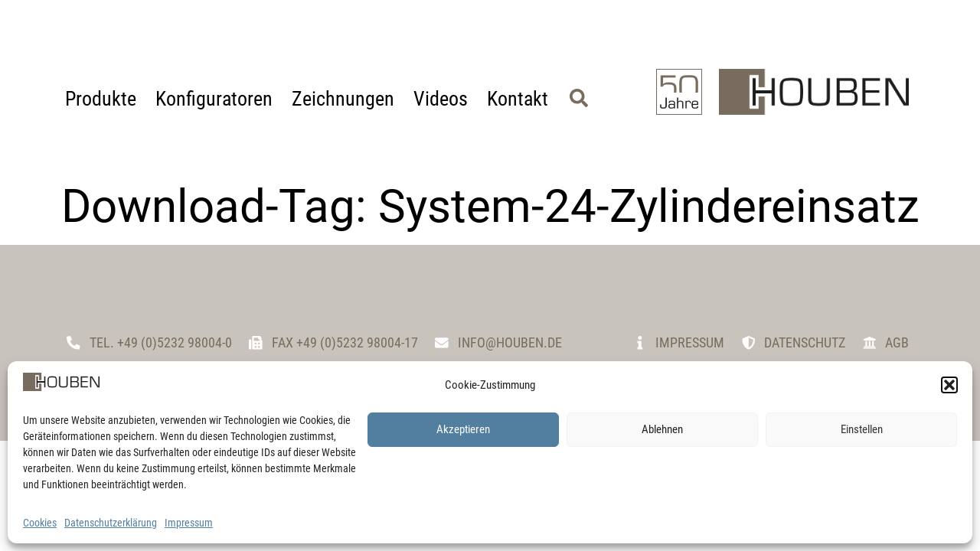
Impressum (189, 523)
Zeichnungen (343, 99)
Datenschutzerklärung (111, 523)
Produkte (101, 99)
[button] (949, 385)
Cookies (40, 523)
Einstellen (862, 429)
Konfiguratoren (214, 99)
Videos (441, 99)
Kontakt (518, 99)
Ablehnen (662, 429)
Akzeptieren (463, 429)
